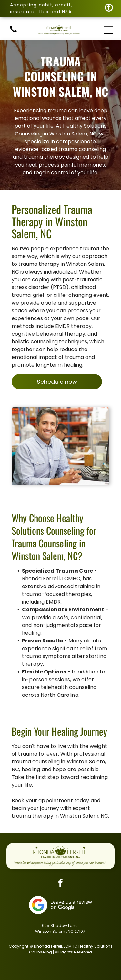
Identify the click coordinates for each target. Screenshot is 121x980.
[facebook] (109, 8)
